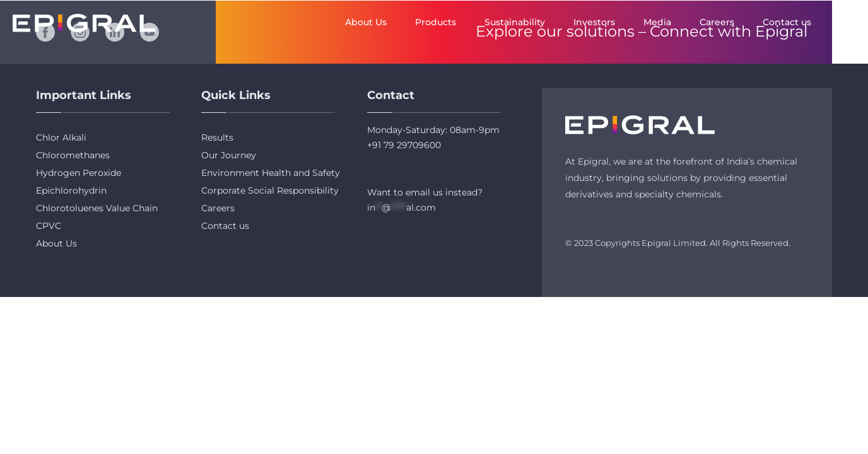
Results (217, 137)
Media (657, 22)
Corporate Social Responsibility (270, 190)
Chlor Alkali (61, 137)
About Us (366, 22)
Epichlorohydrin (71, 190)
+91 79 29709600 (404, 145)
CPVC (49, 226)
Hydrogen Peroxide (79, 173)
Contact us (787, 22)
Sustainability (515, 22)
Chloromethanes (73, 155)
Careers (717, 22)
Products (436, 22)
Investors (594, 22)
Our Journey (229, 155)
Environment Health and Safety (271, 173)
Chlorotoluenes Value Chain (97, 208)
